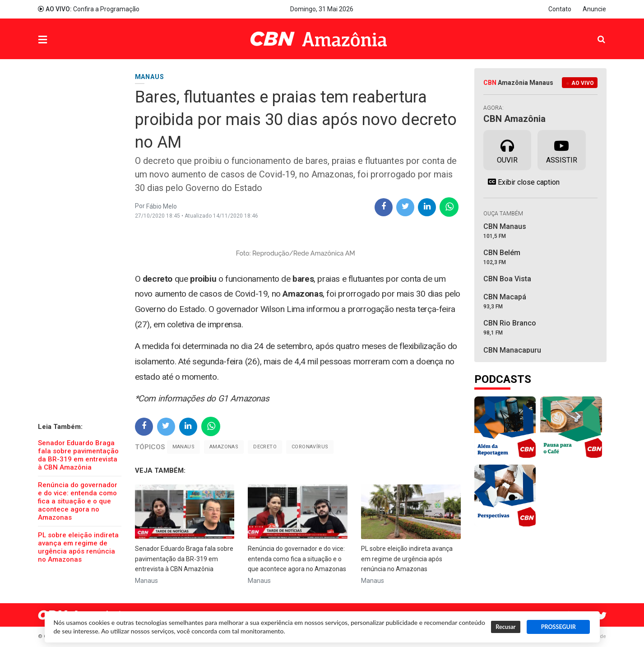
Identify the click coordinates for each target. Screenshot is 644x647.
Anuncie (594, 9)
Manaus (183, 447)
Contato (560, 9)
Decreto (265, 447)
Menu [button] (61, 40)
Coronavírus (310, 447)
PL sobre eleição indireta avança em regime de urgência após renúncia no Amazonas (78, 547)
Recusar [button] (505, 627)
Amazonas (224, 447)
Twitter (602, 616)
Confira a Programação (89, 9)
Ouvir (507, 149)
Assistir (562, 149)
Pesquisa (594, 32)
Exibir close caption (521, 182)
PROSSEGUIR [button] (558, 627)
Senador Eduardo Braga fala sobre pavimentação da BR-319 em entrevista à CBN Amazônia (78, 455)
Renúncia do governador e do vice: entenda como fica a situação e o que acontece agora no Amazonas (78, 501)
